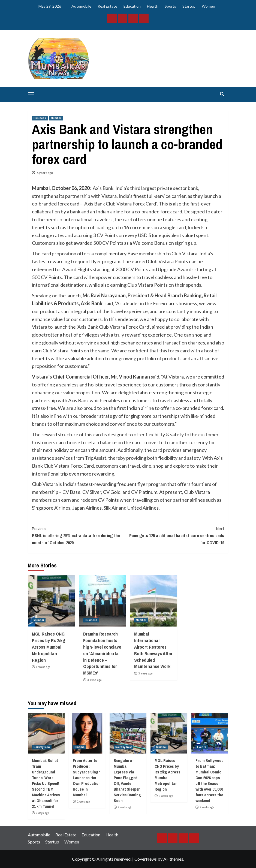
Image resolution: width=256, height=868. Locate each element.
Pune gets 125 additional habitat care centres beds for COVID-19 (176, 536)
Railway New (42, 747)
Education (132, 6)
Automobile (81, 6)
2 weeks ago (43, 667)
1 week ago (83, 802)
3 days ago (43, 813)
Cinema (79, 747)
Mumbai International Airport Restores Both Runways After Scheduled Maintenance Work (153, 650)
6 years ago (45, 173)
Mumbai (56, 118)
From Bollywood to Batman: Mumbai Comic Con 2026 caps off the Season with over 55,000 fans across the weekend (210, 781)
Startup (189, 6)
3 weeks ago (94, 680)
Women (208, 6)
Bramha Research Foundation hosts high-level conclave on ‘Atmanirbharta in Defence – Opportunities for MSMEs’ (102, 653)
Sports (170, 6)
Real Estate (107, 6)
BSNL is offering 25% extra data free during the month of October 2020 (80, 536)
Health (153, 6)
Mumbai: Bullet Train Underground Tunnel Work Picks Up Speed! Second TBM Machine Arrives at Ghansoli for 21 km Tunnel (46, 783)
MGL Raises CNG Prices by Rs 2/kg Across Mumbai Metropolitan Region (49, 647)
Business (40, 118)
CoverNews (146, 859)
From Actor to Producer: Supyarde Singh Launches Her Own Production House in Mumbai (87, 778)
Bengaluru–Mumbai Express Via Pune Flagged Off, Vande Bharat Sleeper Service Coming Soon (127, 781)
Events (202, 747)
